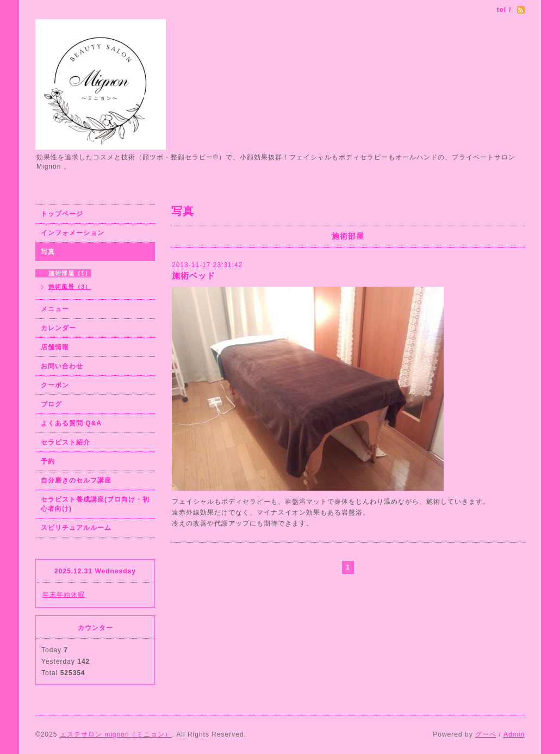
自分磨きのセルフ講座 (76, 480)
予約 (48, 461)
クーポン (55, 385)
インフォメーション (73, 233)
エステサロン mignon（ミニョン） (116, 734)
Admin (514, 734)
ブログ (51, 404)
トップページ (62, 214)
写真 (48, 252)
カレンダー (58, 328)
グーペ (486, 734)
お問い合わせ (62, 366)
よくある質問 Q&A (71, 423)
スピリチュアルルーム (76, 528)
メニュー (55, 309)
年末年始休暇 (64, 595)
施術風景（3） (70, 287)
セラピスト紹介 (66, 442)
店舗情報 (55, 347)
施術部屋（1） (70, 273)
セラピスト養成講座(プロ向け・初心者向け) (95, 504)
